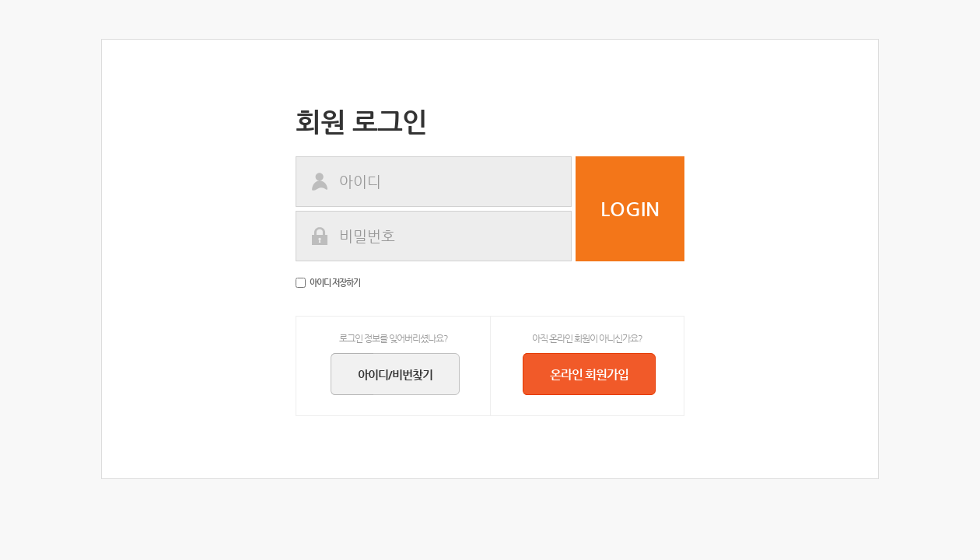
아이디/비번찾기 (403, 374)
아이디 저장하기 (328, 283)
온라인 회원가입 (597, 374)
